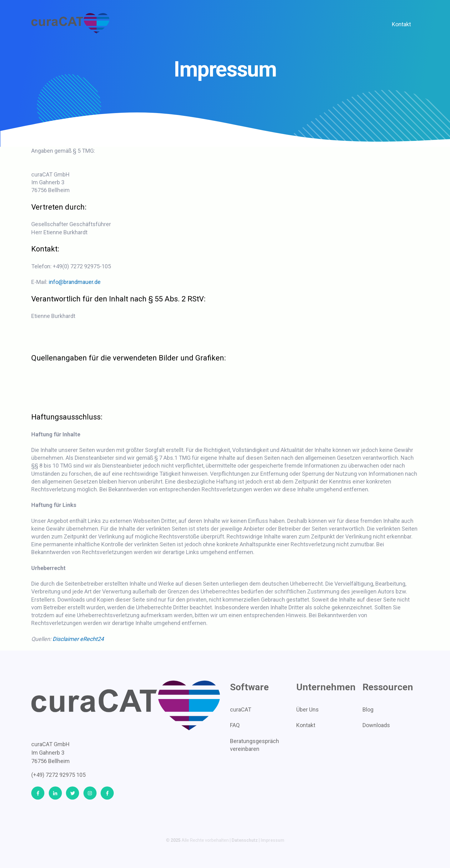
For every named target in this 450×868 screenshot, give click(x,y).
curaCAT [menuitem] (241, 709)
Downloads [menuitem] (376, 725)
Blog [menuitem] (368, 709)
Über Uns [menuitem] (307, 709)
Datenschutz (245, 840)
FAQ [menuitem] (235, 725)
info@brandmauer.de (75, 282)
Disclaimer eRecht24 (78, 639)
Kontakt (401, 24)
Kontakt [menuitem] (306, 725)
